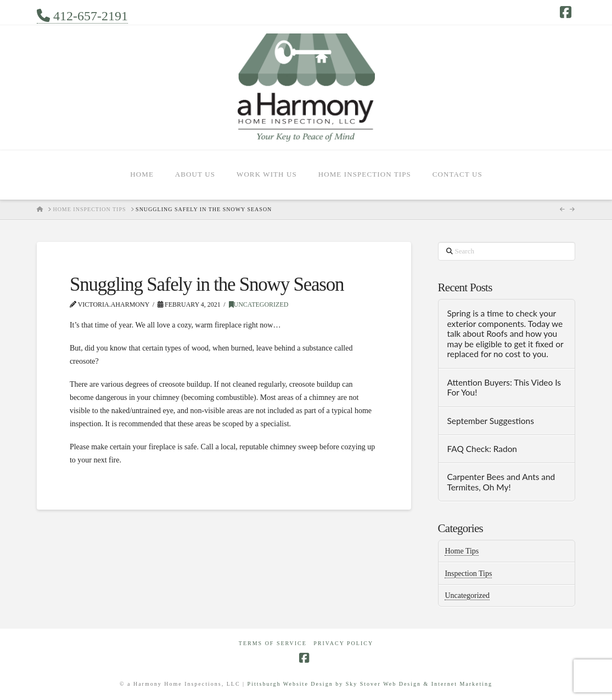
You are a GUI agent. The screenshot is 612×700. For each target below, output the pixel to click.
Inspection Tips (468, 574)
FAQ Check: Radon (482, 449)
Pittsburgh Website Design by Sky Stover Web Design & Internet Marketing (370, 684)
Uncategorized (259, 304)
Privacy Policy (343, 643)
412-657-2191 (82, 16)
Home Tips (462, 551)
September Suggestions (490, 421)
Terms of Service (273, 643)
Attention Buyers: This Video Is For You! (504, 388)
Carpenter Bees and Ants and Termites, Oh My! (501, 482)
